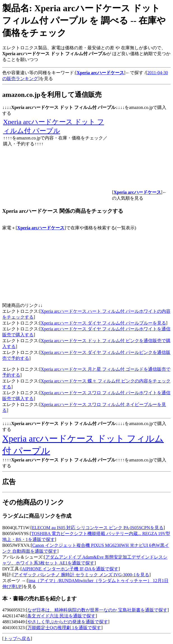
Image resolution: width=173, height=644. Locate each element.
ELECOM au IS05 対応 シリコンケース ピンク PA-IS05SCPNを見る (98, 528)
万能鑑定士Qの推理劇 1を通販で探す (64, 628)
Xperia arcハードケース (41, 228)
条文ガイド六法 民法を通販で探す (61, 616)
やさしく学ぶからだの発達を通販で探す (68, 622)
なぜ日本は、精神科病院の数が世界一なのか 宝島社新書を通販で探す (97, 610)
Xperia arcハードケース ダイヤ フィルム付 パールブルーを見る (103, 323)
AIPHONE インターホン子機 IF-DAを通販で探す (70, 569)
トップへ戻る (17, 639)
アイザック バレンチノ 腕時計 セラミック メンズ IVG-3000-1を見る (82, 575)
